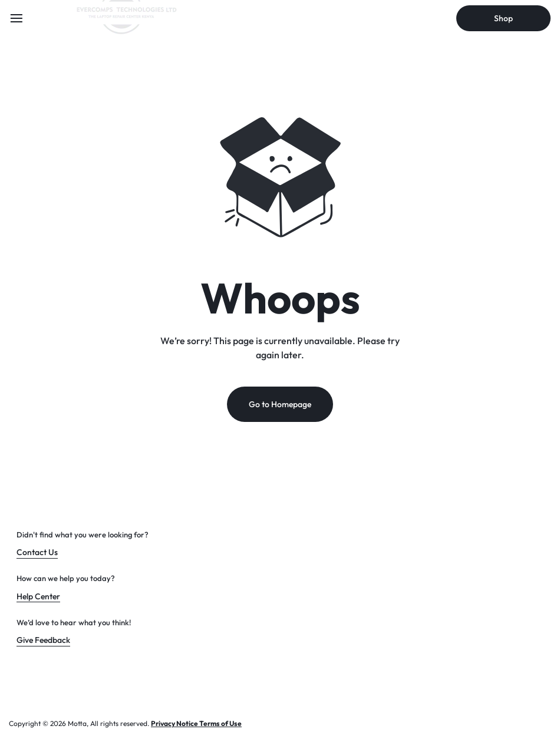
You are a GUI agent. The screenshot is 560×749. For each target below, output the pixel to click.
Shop (503, 18)
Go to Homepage (280, 404)
